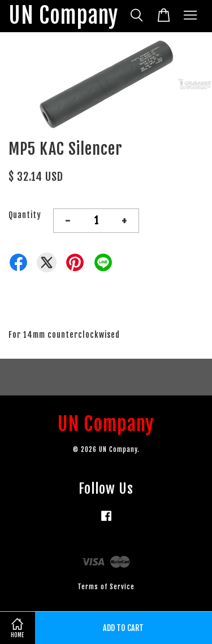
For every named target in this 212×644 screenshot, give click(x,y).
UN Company (63, 16)
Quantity (25, 215)
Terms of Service (106, 587)
